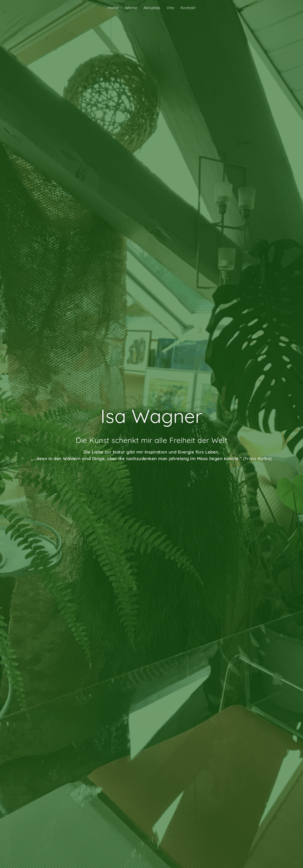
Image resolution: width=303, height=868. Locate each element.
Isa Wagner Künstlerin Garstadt (46, 8)
